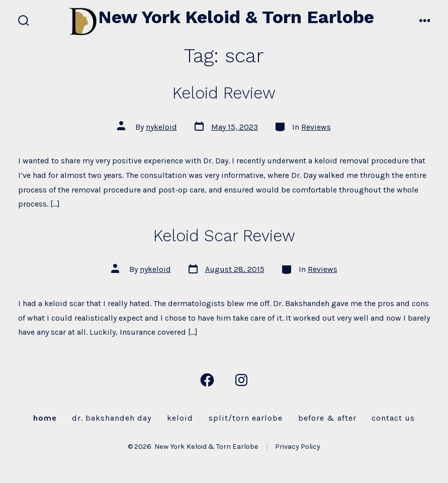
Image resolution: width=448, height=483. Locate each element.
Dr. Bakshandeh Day (112, 418)
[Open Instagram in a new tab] (241, 380)
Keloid (180, 418)
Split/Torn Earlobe (246, 418)
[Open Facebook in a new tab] (207, 380)
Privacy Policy (298, 447)
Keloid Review (224, 93)
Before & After (327, 418)
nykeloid (161, 127)
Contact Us (393, 418)
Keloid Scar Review (224, 236)
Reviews (316, 127)
